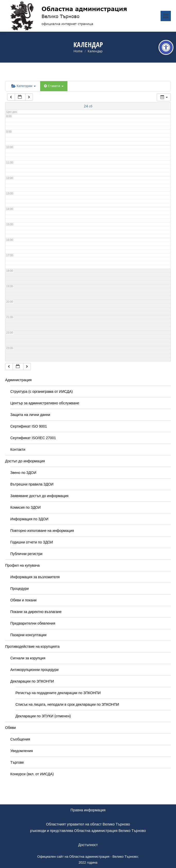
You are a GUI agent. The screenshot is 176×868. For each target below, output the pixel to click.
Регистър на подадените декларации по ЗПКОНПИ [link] (58, 693)
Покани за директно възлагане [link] (36, 612)
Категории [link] (24, 86)
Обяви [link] (10, 728)
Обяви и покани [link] (23, 600)
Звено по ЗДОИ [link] (23, 473)
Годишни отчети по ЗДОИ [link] (32, 542)
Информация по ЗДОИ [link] (29, 519)
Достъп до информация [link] (25, 461)
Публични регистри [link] (26, 554)
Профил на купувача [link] (22, 565)
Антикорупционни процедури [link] (34, 670)
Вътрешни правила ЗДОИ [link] (32, 484)
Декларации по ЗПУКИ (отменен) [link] (43, 716)
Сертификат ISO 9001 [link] (29, 426)
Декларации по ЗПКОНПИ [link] (32, 681)
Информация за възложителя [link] (35, 577)
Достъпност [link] (88, 845)
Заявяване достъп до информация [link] (39, 496)
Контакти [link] (18, 449)
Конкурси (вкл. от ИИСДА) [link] (32, 774)
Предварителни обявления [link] (33, 623)
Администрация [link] (18, 380)
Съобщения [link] (20, 739)
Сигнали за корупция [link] (28, 658)
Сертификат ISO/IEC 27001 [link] (33, 438)
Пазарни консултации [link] (28, 635)
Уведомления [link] (22, 751)
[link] (166, 47)
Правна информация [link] (88, 810)
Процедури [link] (20, 589)
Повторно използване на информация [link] (42, 531)
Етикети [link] (54, 86)
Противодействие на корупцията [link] (32, 646)
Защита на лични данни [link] (30, 415)
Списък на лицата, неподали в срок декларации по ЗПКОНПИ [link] (67, 704)
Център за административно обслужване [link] (45, 403)
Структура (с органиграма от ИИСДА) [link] (42, 392)
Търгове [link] (17, 762)
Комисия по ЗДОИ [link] (25, 507)
